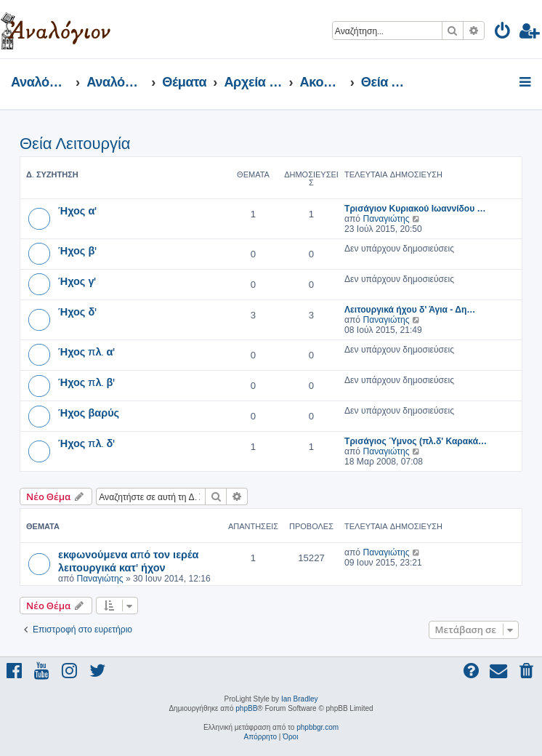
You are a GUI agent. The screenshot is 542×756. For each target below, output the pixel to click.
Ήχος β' (77, 250)
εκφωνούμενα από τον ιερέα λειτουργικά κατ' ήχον (128, 560)
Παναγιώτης (386, 219)
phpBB (246, 708)
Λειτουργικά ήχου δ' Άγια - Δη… (410, 310)
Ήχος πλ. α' (86, 351)
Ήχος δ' (77, 311)
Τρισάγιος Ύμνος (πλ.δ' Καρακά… (416, 441)
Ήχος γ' (77, 281)
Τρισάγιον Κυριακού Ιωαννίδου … (415, 209)
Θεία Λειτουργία (75, 144)
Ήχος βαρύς (89, 412)
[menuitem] (503, 33)
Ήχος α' (77, 210)
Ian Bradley (300, 699)
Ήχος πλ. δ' (86, 443)
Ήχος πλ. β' (86, 382)
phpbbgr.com (317, 727)
